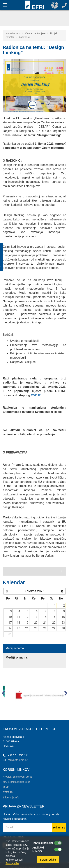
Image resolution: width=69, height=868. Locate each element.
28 (45, 628)
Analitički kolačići (38, 849)
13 (36, 617)
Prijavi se (59, 827)
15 (54, 617)
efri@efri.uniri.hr (18, 760)
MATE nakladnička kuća (16, 782)
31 (10, 634)
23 (63, 623)
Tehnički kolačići (43, 843)
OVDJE (36, 395)
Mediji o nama (15, 648)
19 (27, 623)
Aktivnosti (24, 37)
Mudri (6, 787)
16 (63, 617)
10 (10, 617)
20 (36, 623)
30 (63, 628)
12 (27, 617)
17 (10, 623)
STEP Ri (8, 792)
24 (10, 628)
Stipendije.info (11, 797)
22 (54, 623)
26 (27, 628)
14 (45, 617)
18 (18, 623)
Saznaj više (12, 863)
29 (54, 628)
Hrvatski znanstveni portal (17, 777)
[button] (3, 694)
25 (18, 628)
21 (45, 623)
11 (18, 617)
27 (36, 628)
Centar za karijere (36, 33)
